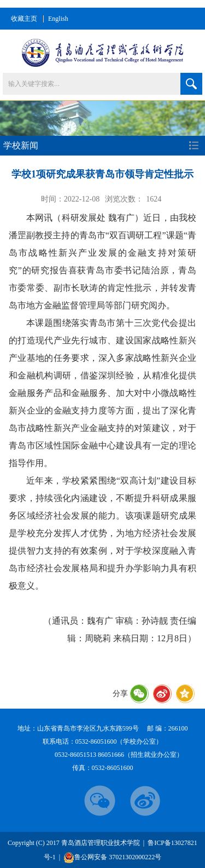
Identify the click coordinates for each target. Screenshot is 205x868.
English (58, 19)
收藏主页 (24, 19)
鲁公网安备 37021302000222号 (112, 857)
